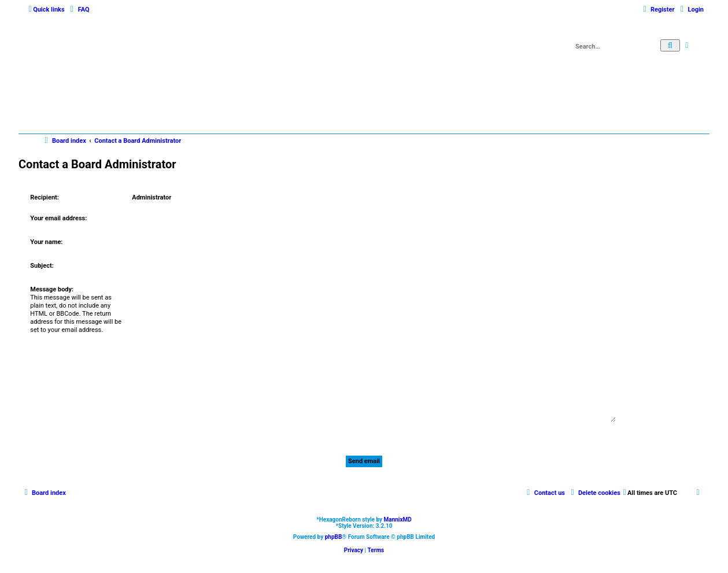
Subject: (42, 266)
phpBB (334, 537)
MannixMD (398, 520)
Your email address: (58, 218)
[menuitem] (79, 10)
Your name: (46, 242)
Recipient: (45, 197)
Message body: (52, 289)
